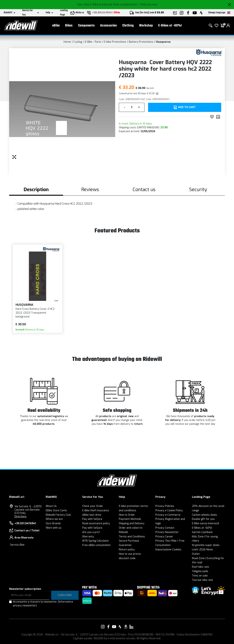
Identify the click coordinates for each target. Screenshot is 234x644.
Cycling (78, 42)
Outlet (196, 554)
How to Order (127, 515)
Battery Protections (141, 42)
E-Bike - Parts (93, 42)
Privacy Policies (165, 506)
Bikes (69, 26)
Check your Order (93, 506)
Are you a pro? (91, 532)
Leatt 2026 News (202, 550)
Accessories (108, 26)
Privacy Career (164, 537)
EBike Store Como (56, 510)
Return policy (127, 550)
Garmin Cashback (202, 532)
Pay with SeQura (92, 519)
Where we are (54, 519)
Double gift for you (203, 519)
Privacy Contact (165, 528)
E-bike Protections (115, 42)
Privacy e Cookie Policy (169, 510)
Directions (20, 516)
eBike (56, 26)
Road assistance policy (96, 523)
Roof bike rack (200, 567)
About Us (51, 506)
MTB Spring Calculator (96, 541)
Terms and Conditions (132, 537)
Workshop (146, 26)
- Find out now (148, 4)
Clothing (128, 26)
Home (67, 42)
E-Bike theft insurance (96, 510)
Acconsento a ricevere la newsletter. (43, 604)
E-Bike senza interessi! (205, 523)
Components (86, 26)
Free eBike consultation (96, 545)
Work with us (54, 528)
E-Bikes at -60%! (170, 26)
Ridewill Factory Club (58, 515)
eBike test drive (92, 515)
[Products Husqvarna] (209, 52)
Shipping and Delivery (132, 523)
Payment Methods (130, 519)
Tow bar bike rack (202, 580)
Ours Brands (53, 523)
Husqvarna (163, 42)
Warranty (88, 537)
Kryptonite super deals (206, 545)
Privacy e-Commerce (168, 515)
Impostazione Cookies (168, 550)
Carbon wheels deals (204, 515)
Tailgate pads (200, 571)
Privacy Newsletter (167, 532)
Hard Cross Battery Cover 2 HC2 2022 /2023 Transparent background (35, 313)
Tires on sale (200, 576)
